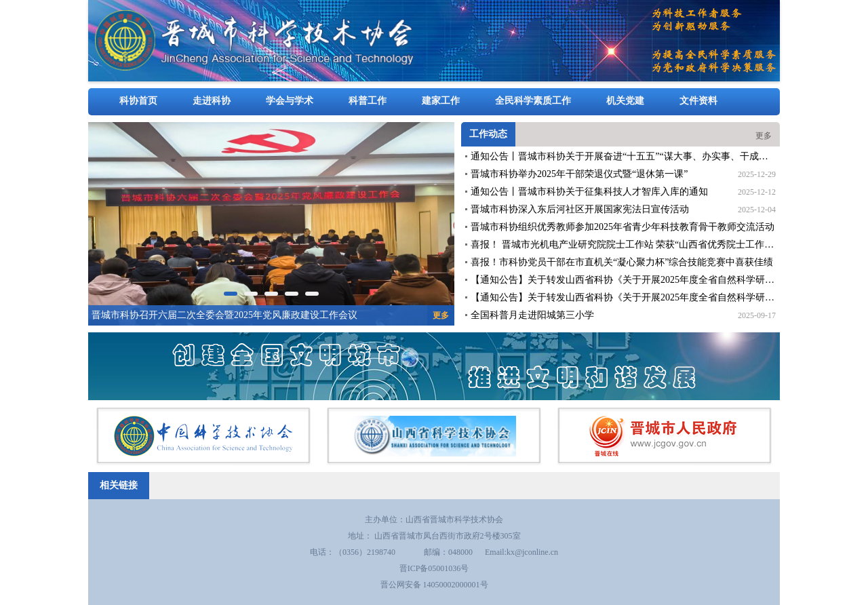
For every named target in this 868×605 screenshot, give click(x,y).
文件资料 (698, 101)
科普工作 (368, 101)
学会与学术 (290, 101)
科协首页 (138, 101)
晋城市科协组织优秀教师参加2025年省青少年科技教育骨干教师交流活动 (623, 227)
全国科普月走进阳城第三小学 (532, 315)
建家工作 (441, 101)
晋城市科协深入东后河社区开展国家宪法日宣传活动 (580, 209)
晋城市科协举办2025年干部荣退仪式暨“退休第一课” (579, 174)
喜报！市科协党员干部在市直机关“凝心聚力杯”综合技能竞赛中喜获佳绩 (622, 262)
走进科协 (212, 101)
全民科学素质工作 (533, 101)
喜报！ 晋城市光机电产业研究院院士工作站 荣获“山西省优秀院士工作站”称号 (634, 245)
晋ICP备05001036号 (434, 568)
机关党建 (625, 101)
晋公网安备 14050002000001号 (434, 585)
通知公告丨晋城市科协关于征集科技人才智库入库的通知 (589, 192)
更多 (764, 136)
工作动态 (488, 134)
